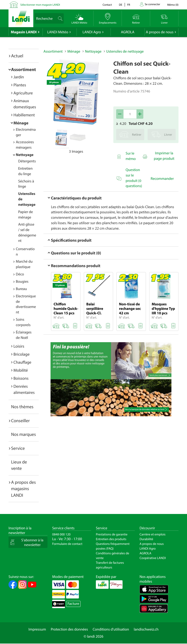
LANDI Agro (92, 32)
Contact (107, 5)
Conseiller (20, 421)
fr (129, 5)
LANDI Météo (58, 32)
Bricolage (21, 354)
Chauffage (22, 362)
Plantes (20, 85)
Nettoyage (25, 155)
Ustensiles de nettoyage (125, 51)
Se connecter (152, 4)
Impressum (37, 629)
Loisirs (19, 346)
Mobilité (21, 370)
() (173, 5)
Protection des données (69, 629)
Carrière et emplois (153, 534)
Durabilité (146, 539)
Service (18, 448)
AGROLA (128, 32)
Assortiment (23, 69)
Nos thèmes (22, 407)
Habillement (24, 115)
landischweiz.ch (146, 629)
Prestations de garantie (112, 534)
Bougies (22, 282)
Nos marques (23, 434)
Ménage (21, 123)
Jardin (19, 77)
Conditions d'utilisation (111, 629)
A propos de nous (159, 32)
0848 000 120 (61, 534)
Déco (20, 274)
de (121, 5)
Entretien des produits (111, 539)
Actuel (17, 56)
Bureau (21, 289)
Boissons (21, 378)
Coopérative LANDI (153, 558)
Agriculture (23, 93)
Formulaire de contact (67, 544)
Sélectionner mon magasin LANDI (40, 5)
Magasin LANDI (24, 32)
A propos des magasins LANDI (23, 489)
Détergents (27, 161)
